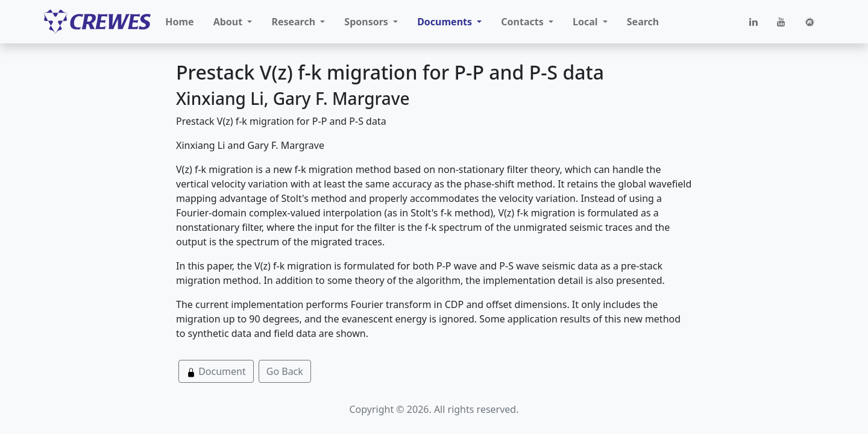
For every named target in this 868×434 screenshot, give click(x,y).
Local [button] (587, 22)
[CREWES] (97, 22)
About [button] (229, 22)
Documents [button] (446, 22)
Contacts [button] (524, 22)
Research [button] (294, 22)
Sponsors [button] (367, 22)
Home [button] (179, 22)
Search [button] (643, 22)
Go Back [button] (285, 371)
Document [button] (216, 371)
